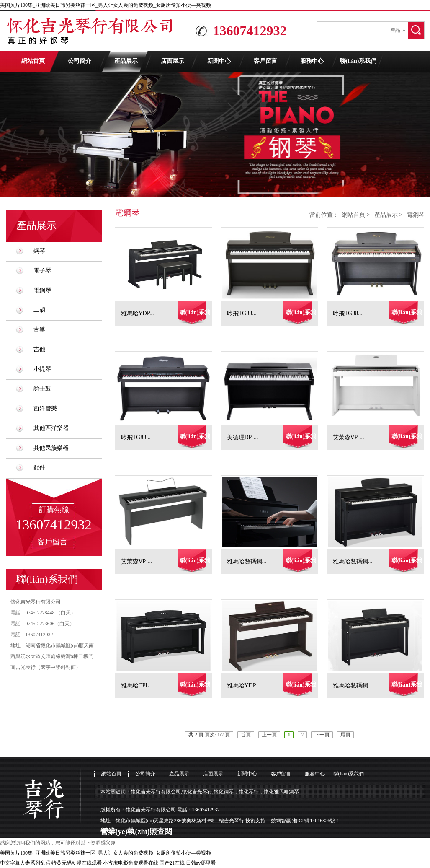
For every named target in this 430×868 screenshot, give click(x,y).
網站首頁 (33, 61)
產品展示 (126, 61)
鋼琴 (39, 251)
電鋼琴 (42, 290)
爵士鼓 (42, 389)
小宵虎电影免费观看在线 (131, 863)
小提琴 (42, 369)
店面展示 (173, 61)
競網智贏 (281, 821)
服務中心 (312, 61)
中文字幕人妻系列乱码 (25, 863)
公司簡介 (80, 61)
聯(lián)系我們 (358, 61)
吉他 (39, 349)
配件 (39, 468)
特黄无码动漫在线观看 (77, 863)
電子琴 (42, 271)
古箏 (39, 330)
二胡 (39, 310)
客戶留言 (265, 61)
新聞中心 (219, 61)
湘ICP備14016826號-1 (316, 821)
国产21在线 (172, 863)
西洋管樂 (45, 408)
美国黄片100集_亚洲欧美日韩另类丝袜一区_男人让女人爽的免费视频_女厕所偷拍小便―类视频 (106, 5)
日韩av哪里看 (201, 863)
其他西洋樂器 (51, 428)
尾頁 (345, 735)
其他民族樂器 (51, 448)
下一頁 (322, 735)
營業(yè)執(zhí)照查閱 (136, 832)
